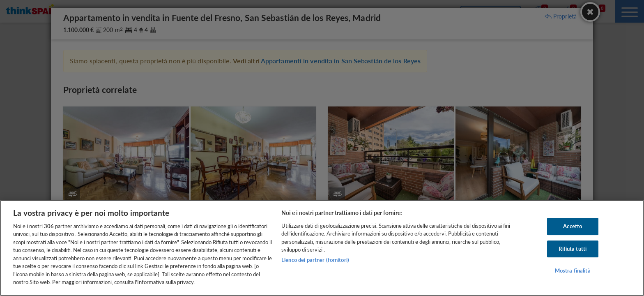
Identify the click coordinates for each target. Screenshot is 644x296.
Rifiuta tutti (573, 249)
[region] (322, 248)
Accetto (573, 226)
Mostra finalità (573, 271)
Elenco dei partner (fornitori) (315, 260)
